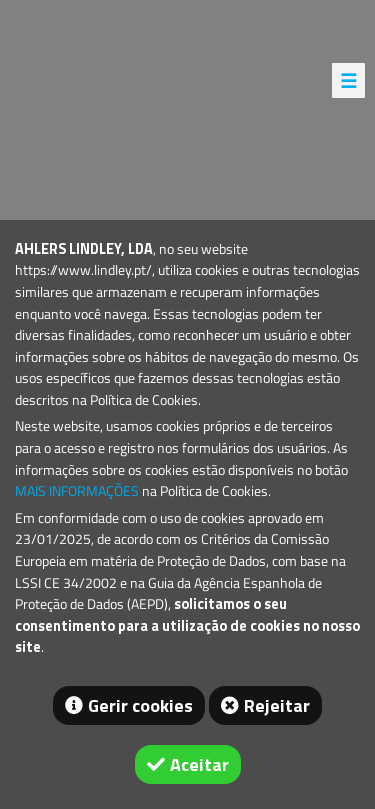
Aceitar (199, 764)
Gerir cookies (140, 705)
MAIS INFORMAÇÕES (77, 491)
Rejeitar (277, 705)
